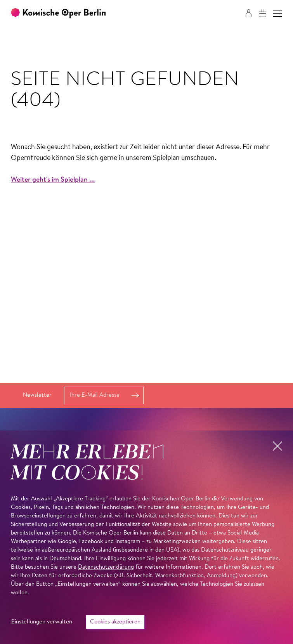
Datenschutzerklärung (106, 567)
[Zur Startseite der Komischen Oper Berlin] (58, 13)
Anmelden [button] (135, 395)
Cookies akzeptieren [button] (115, 622)
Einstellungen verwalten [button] (42, 622)
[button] (278, 13)
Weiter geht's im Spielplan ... (53, 180)
